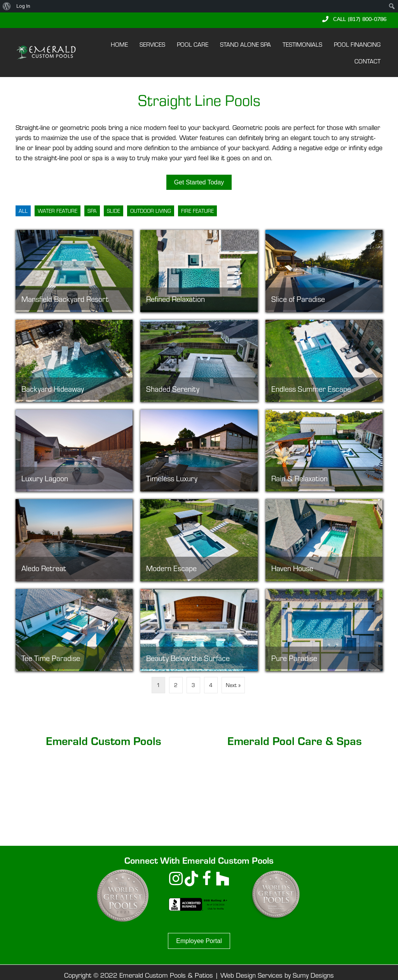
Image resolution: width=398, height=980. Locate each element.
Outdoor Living (151, 211)
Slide (113, 211)
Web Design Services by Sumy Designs (277, 975)
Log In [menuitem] (23, 6)
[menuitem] (7, 6)
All (23, 211)
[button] (354, 19)
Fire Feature (197, 211)
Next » (233, 685)
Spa (92, 211)
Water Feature (58, 211)
